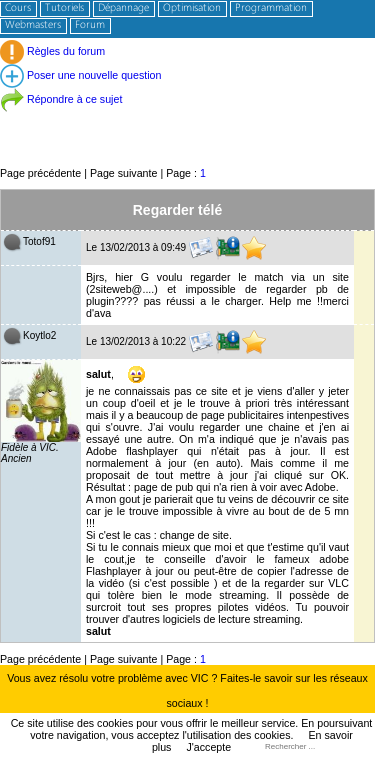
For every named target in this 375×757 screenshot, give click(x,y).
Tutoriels (64, 8)
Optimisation (192, 8)
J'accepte (208, 747)
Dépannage (123, 8)
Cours (18, 8)
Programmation (271, 8)
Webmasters (33, 25)
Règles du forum (52, 51)
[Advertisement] (187, 119)
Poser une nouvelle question (80, 75)
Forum (90, 25)
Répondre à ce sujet (61, 99)
